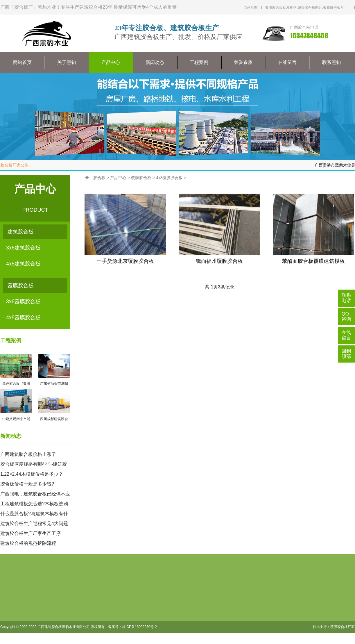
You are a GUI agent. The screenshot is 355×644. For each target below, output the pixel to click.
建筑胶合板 (21, 232)
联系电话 (346, 298)
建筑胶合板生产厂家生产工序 (31, 533)
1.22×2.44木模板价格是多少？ (32, 474)
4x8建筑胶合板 (23, 264)
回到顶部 (346, 354)
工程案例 (199, 62)
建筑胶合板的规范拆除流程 (28, 543)
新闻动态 (155, 62)
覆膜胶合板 (21, 286)
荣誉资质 (243, 62)
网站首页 (22, 62)
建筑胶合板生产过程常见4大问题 (34, 523)
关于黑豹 (67, 62)
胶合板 (99, 178)
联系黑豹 (331, 62)
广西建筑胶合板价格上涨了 (28, 454)
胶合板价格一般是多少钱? (27, 484)
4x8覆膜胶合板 (23, 317)
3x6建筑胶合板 (23, 248)
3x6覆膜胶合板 (23, 302)
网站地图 (251, 8)
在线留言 (287, 62)
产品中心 (111, 62)
